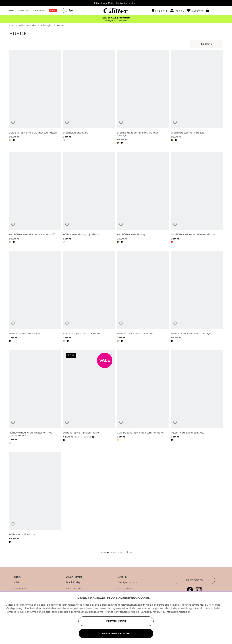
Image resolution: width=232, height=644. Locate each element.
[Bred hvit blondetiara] (89, 98)
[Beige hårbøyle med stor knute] (89, 297)
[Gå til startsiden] (116, 11)
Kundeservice (126, 589)
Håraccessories (28, 25)
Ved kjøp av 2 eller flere (116, 21)
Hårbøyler (46, 25)
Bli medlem (194, 580)
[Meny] (12, 11)
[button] (179, 11)
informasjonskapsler (178, 612)
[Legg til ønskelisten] (13, 122)
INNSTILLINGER (116, 621)
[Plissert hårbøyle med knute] (197, 398)
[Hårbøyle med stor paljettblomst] (89, 198)
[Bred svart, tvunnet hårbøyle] (197, 98)
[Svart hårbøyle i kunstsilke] (35, 297)
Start (12, 25)
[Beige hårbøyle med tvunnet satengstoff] (35, 98)
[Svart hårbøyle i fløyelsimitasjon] (89, 398)
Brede (60, 25)
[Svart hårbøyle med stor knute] (143, 297)
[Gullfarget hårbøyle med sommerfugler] (143, 398)
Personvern (21, 589)
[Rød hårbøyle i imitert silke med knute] (197, 198)
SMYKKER (39, 11)
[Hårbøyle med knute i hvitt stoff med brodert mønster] (35, 398)
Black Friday (73, 582)
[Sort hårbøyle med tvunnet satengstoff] (35, 198)
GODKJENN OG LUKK (116, 633)
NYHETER (23, 11)
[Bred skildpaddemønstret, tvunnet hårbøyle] (143, 98)
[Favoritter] (196, 11)
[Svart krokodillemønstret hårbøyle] (197, 297)
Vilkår (17, 582)
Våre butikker (74, 589)
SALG (53, 11)
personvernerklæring (123, 612)
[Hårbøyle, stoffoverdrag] (35, 498)
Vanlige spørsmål (128, 582)
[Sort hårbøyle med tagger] (143, 198)
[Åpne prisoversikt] (93, 437)
